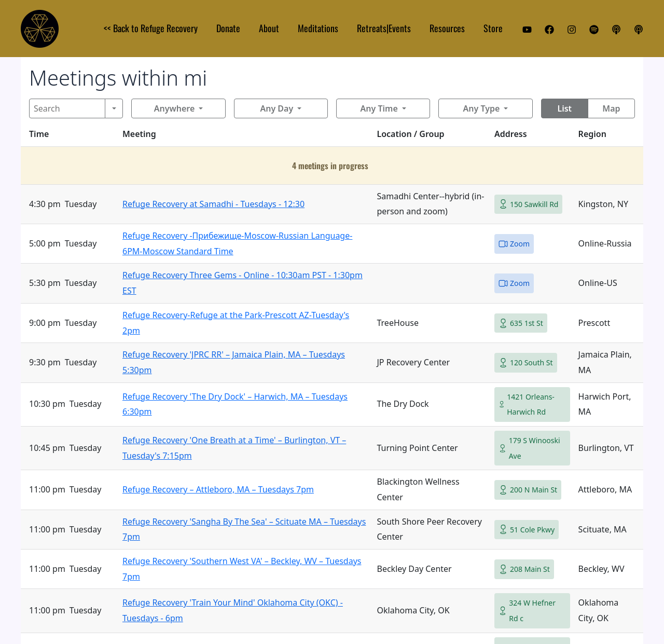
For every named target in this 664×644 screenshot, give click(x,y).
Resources (447, 28)
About (269, 28)
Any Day (276, 108)
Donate (228, 28)
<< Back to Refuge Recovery (151, 28)
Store (493, 28)
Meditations (318, 28)
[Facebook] (549, 30)
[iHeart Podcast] (639, 30)
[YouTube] (527, 30)
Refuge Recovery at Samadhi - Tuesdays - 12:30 (213, 204)
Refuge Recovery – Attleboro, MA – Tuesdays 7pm (218, 489)
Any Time (379, 108)
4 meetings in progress (330, 166)
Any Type (482, 108)
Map (611, 108)
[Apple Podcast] (616, 30)
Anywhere (175, 108)
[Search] (67, 108)
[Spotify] (594, 30)
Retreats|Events (384, 28)
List (564, 108)
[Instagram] (572, 30)
